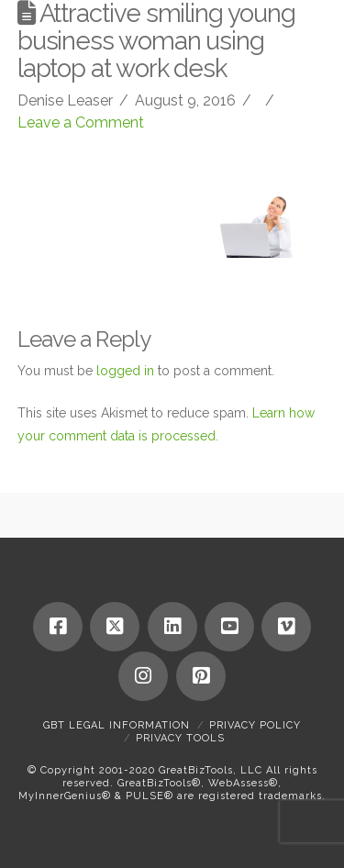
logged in (125, 371)
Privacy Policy (255, 725)
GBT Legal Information (117, 725)
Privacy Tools (180, 738)
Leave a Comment (81, 122)
